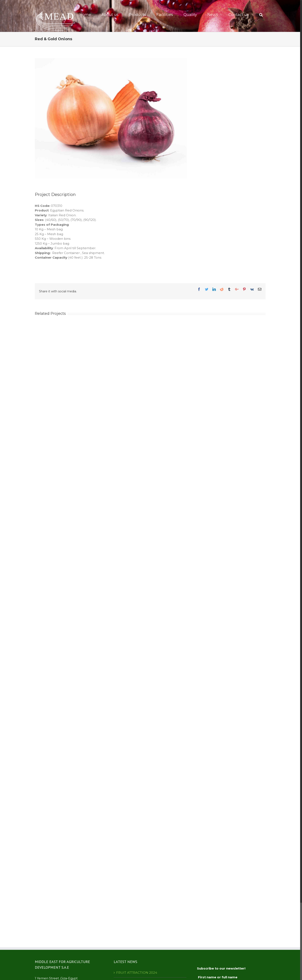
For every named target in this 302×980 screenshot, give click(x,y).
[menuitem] (88, 15)
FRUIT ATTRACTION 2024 (137, 973)
